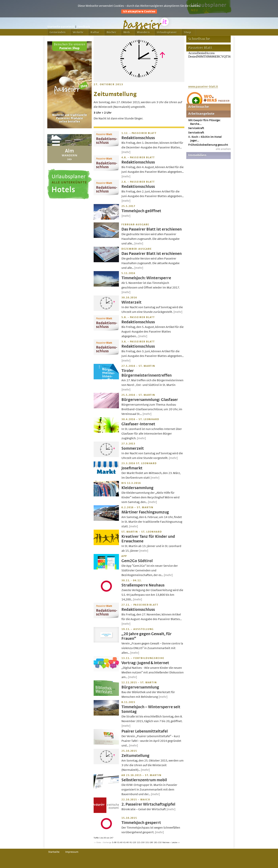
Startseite (54, 852)
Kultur (95, 32)
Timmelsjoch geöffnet (141, 211)
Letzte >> (176, 842)
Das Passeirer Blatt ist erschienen (152, 229)
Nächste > (167, 842)
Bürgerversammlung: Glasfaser (150, 400)
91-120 (133, 842)
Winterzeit (131, 302)
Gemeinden (58, 32)
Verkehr (78, 32)
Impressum (72, 852)
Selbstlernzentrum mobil (144, 780)
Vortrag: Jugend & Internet (145, 663)
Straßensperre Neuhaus (143, 585)
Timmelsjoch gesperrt (141, 823)
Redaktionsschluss (138, 138)
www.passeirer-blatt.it (203, 87)
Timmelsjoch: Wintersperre (146, 278)
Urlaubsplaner (167, 32)
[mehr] (126, 152)
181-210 (158, 842)
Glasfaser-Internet (138, 424)
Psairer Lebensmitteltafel (145, 731)
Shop (187, 32)
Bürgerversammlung (140, 687)
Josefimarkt (132, 468)
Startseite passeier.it (61, 27)
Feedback (84, 27)
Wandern (143, 32)
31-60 (120, 842)
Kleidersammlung (137, 488)
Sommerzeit (133, 448)
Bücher (111, 32)
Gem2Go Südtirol (137, 561)
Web (127, 32)
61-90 (126, 842)
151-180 (149, 842)
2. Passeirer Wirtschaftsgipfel (148, 804)
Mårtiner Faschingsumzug (145, 512)
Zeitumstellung (135, 756)
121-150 (141, 842)
